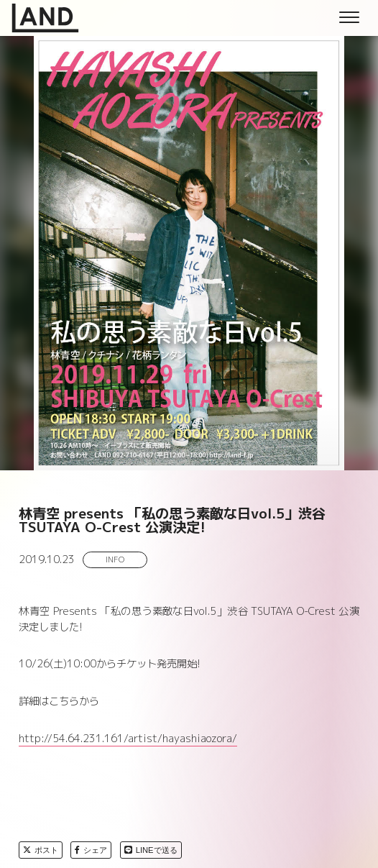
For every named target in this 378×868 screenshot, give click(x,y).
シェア (91, 850)
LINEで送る (151, 850)
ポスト (41, 850)
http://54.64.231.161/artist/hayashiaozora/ (128, 739)
